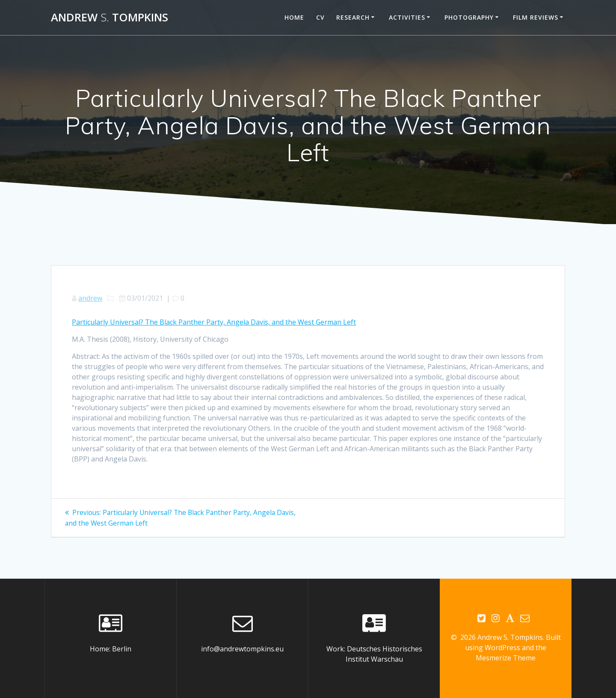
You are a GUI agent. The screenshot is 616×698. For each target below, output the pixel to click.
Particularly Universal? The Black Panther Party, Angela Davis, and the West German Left (214, 322)
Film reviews (536, 17)
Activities (407, 17)
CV (320, 17)
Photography (469, 17)
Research (353, 17)
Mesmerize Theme (506, 658)
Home (294, 17)
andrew (90, 298)
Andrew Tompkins (110, 18)
